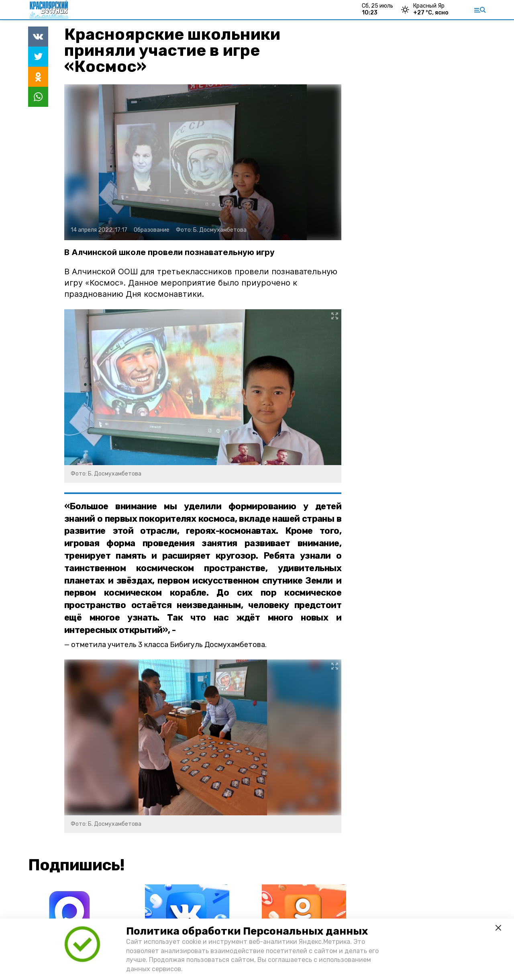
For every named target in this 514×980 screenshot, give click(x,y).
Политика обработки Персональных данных (247, 931)
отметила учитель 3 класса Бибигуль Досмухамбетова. (169, 645)
